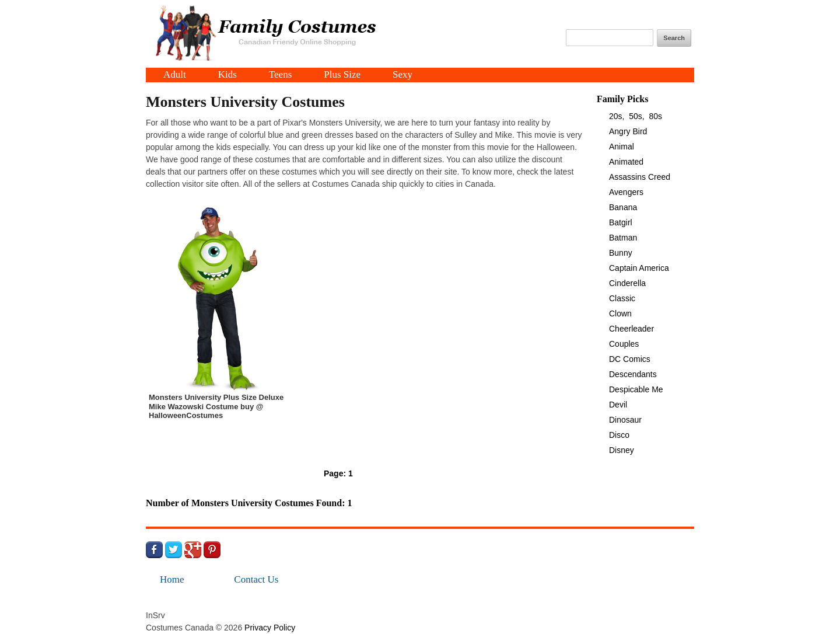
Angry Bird (628, 131)
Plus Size (342, 75)
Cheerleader (631, 329)
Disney (622, 450)
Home (172, 579)
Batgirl (621, 222)
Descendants (633, 374)
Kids (228, 75)
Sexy (402, 75)
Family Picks (622, 99)
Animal (622, 147)
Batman (623, 238)
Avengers (626, 192)
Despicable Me (636, 389)
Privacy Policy (270, 628)
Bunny (621, 253)
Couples (624, 344)
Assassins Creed (640, 177)
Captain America (639, 268)
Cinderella (627, 283)
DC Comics (630, 359)
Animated (626, 162)
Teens (280, 75)
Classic (622, 298)
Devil (618, 405)
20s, (617, 116)
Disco (619, 435)
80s (656, 116)
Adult (175, 75)
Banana (623, 207)
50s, (636, 116)
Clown (620, 313)
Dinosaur (625, 420)
